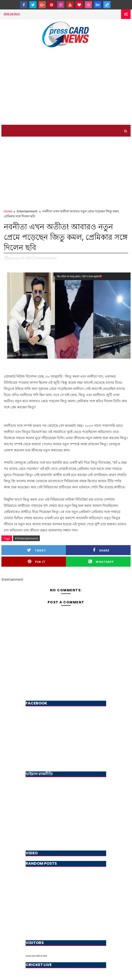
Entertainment (27, 211)
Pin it (36, 562)
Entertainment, (47, 258)
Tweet (36, 550)
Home (8, 211)
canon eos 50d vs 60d (36, 956)
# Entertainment (26, 538)
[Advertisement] (66, 89)
